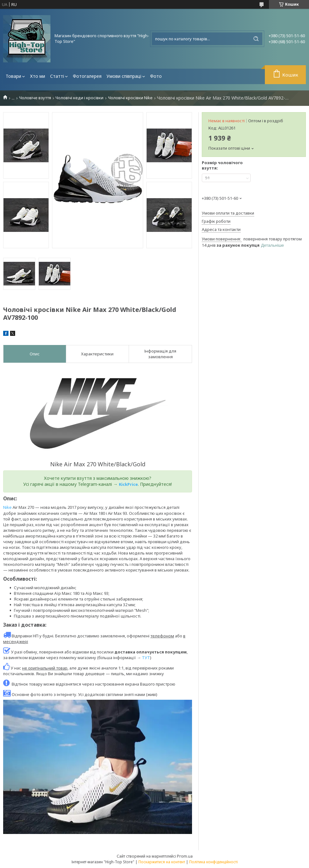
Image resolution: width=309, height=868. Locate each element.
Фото (156, 76)
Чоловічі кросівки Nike (130, 98)
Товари (13, 76)
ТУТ (146, 658)
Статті (57, 76)
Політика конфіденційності (213, 862)
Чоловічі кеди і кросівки (79, 98)
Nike (7, 507)
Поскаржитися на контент (162, 862)
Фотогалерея (87, 76)
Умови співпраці (124, 76)
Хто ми (38, 76)
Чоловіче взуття (35, 98)
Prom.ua (185, 856)
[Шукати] (256, 39)
